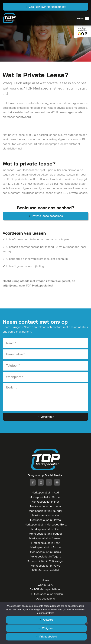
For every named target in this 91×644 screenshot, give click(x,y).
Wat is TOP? (45, 585)
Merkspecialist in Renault (45, 538)
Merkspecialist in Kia (46, 515)
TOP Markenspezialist (46, 570)
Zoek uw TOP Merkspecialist (47, 7)
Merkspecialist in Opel (45, 529)
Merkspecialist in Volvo (46, 566)
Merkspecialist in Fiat (45, 502)
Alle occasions (45, 598)
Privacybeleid (48, 636)
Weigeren (48, 628)
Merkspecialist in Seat (45, 543)
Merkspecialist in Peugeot (46, 534)
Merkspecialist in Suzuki (45, 552)
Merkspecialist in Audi (45, 492)
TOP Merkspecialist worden (45, 594)
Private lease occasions (47, 216)
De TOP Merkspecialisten (45, 589)
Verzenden (47, 417)
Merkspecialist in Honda (45, 506)
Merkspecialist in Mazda (46, 520)
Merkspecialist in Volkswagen (45, 561)
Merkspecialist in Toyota (45, 556)
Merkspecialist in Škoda (46, 547)
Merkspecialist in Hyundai (45, 511)
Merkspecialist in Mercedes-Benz (45, 524)
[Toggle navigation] (87, 18)
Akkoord (48, 620)
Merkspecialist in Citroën (46, 497)
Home (45, 580)
